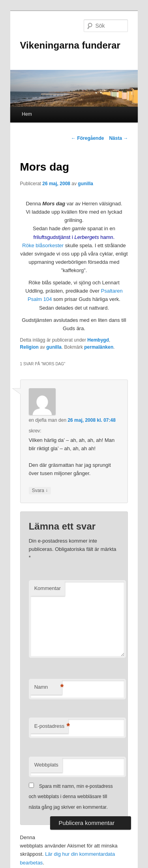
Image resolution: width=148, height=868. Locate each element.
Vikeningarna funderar (70, 45)
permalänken (99, 347)
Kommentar (48, 588)
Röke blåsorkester (43, 245)
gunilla (85, 184)
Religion (29, 347)
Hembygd (98, 340)
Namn (48, 687)
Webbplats (46, 765)
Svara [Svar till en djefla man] (40, 491)
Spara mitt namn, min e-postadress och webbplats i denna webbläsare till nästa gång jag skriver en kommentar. (71, 797)
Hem (27, 114)
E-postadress (52, 726)
